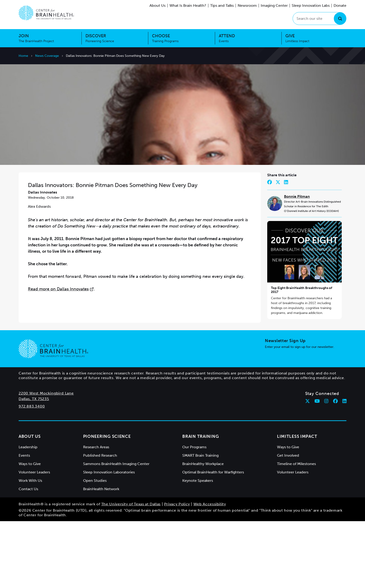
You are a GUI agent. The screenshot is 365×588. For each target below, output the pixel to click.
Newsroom (247, 5)
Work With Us (30, 547)
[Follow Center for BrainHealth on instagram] (326, 468)
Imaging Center (274, 5)
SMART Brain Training (200, 522)
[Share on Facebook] (270, 249)
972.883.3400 (32, 473)
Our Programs (194, 514)
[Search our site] (319, 19)
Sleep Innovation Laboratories (109, 539)
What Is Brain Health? (188, 5)
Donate (340, 5)
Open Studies (95, 547)
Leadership (28, 514)
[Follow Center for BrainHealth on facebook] (335, 468)
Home (23, 56)
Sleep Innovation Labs (311, 5)
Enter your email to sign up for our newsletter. (300, 414)
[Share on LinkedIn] (286, 249)
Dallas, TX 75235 (34, 466)
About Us (157, 5)
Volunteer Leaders (34, 539)
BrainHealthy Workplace (203, 531)
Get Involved (288, 522)
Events (24, 522)
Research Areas (96, 514)
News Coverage (47, 56)
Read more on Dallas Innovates (61, 356)
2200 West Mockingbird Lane (46, 460)
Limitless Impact (297, 503)
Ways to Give (30, 531)
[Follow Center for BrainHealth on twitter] (308, 468)
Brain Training (201, 503)
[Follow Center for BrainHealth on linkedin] (345, 468)
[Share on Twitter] (278, 249)
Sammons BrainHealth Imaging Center (116, 531)
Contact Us (28, 556)
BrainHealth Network (101, 556)
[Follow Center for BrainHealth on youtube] (317, 468)
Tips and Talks (222, 5)
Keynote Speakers (198, 547)
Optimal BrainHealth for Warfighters (213, 539)
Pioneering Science (107, 503)
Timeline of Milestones (296, 531)
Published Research (100, 522)
